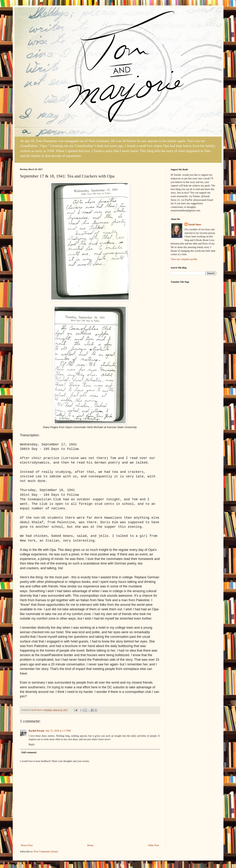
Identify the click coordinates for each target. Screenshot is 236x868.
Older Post (154, 845)
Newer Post (27, 845)
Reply (32, 744)
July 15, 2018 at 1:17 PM (58, 731)
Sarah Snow (195, 225)
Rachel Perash (37, 731)
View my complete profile (184, 259)
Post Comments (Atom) (46, 852)
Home (90, 845)
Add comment (29, 752)
